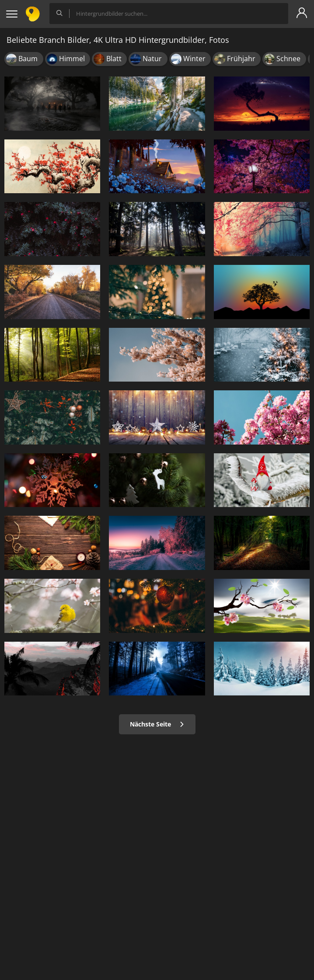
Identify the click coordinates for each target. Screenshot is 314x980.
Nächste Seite (157, 724)
